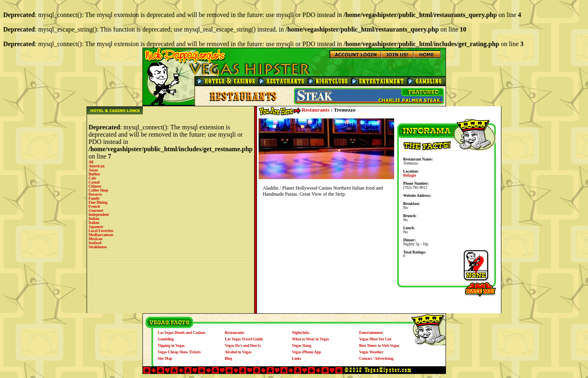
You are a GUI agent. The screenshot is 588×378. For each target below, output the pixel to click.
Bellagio (410, 175)
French (94, 207)
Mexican (96, 239)
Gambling (166, 339)
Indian (94, 219)
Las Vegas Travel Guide (244, 339)
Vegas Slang (302, 346)
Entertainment (371, 333)
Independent (99, 215)
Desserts (95, 194)
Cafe (92, 178)
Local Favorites (101, 231)
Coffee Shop (98, 190)
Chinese (95, 186)
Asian (93, 170)
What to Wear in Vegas (311, 339)
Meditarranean (101, 235)
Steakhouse (98, 247)
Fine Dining (98, 203)
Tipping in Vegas (171, 346)
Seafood (95, 243)
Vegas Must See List (376, 339)
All (91, 162)
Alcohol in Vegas (238, 352)
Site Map (165, 359)
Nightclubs (301, 333)
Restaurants (315, 110)
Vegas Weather (371, 352)
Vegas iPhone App (307, 352)
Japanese (96, 227)
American (97, 166)
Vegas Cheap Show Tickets (179, 352)
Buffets (94, 174)
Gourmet (96, 211)
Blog (229, 359)
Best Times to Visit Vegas (379, 346)
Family (94, 199)
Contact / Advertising (377, 359)
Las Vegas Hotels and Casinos (182, 333)
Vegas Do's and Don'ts (243, 346)
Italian (94, 223)
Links (297, 359)
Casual (94, 182)
